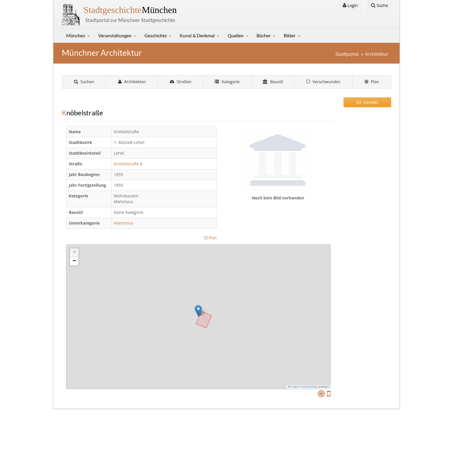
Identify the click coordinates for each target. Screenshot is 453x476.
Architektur (377, 54)
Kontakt (367, 102)
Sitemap (75, 454)
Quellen (236, 35)
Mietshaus (124, 223)
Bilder (290, 35)
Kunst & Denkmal (197, 35)
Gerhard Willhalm (211, 463)
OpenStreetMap (309, 387)
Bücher (264, 35)
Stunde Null (169, 454)
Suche (379, 5)
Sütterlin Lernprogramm (181, 446)
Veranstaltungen (115, 35)
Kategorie (227, 82)
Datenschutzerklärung (88, 446)
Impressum (78, 439)
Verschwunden (324, 82)
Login (350, 5)
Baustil (273, 82)
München (130, 10)
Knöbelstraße (126, 164)
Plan (372, 82)
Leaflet (293, 387)
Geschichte (156, 35)
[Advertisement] (367, 201)
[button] (198, 311)
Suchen (84, 82)
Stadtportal (347, 54)
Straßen (181, 82)
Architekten (132, 82)
